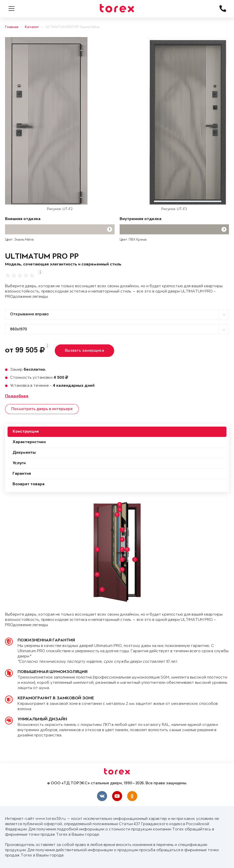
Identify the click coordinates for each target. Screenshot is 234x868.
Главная (12, 27)
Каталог (32, 27)
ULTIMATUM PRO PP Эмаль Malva (72, 27)
